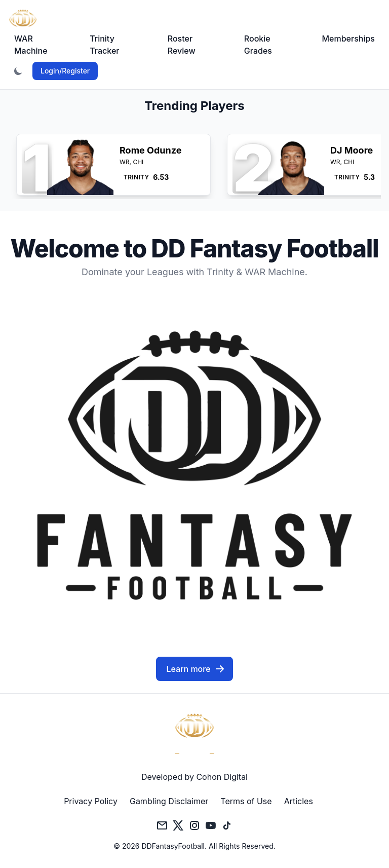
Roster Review (182, 45)
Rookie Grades (258, 45)
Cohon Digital (222, 777)
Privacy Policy (91, 801)
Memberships (348, 39)
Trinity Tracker (104, 45)
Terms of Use (246, 801)
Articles (299, 801)
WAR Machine (31, 45)
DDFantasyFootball (173, 846)
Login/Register (65, 71)
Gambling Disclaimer (169, 801)
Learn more (195, 669)
